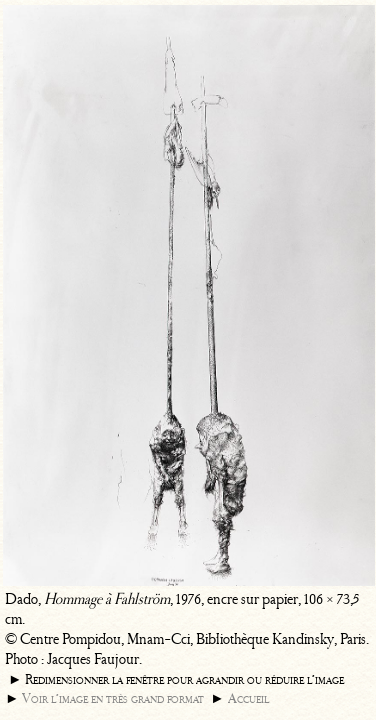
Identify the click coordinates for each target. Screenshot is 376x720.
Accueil (248, 698)
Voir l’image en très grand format (113, 698)
